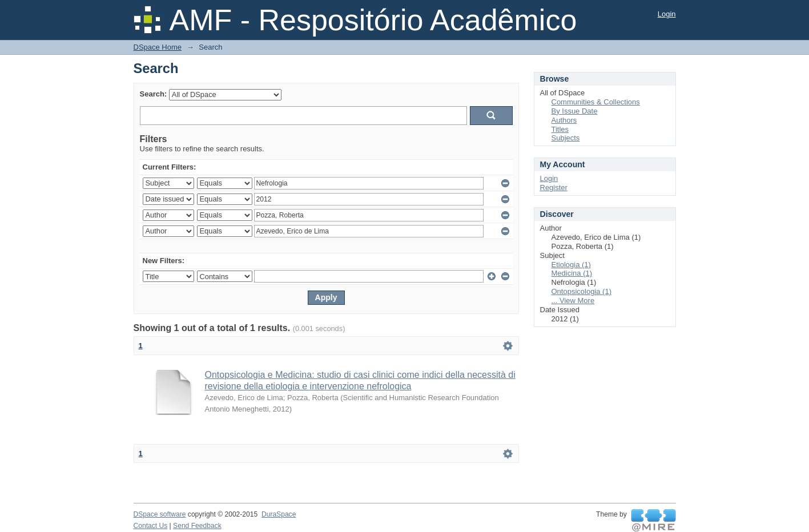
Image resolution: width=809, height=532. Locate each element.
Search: (154, 94)
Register (554, 188)
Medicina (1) (572, 273)
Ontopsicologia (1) (582, 291)
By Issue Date (575, 111)
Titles (560, 129)
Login (667, 14)
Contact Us (151, 526)
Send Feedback (197, 526)
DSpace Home (158, 47)
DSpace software (160, 514)
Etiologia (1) (571, 265)
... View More (573, 301)
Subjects (566, 138)
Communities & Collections (596, 102)
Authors (564, 120)
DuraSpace (279, 514)
